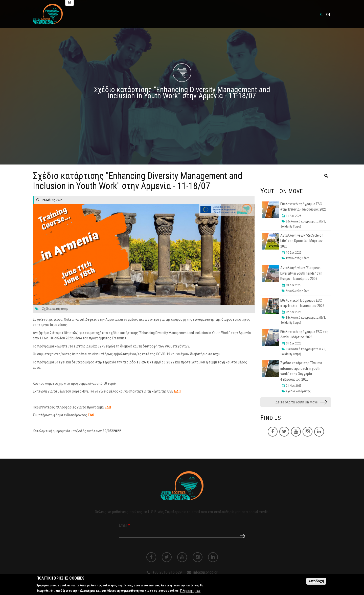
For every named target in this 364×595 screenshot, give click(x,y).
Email (124, 525)
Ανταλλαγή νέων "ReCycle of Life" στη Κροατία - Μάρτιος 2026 (302, 241)
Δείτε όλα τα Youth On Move (297, 402)
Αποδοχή (316, 582)
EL (322, 15)
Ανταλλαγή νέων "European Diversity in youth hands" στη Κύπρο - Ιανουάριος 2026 (301, 273)
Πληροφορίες (190, 592)
